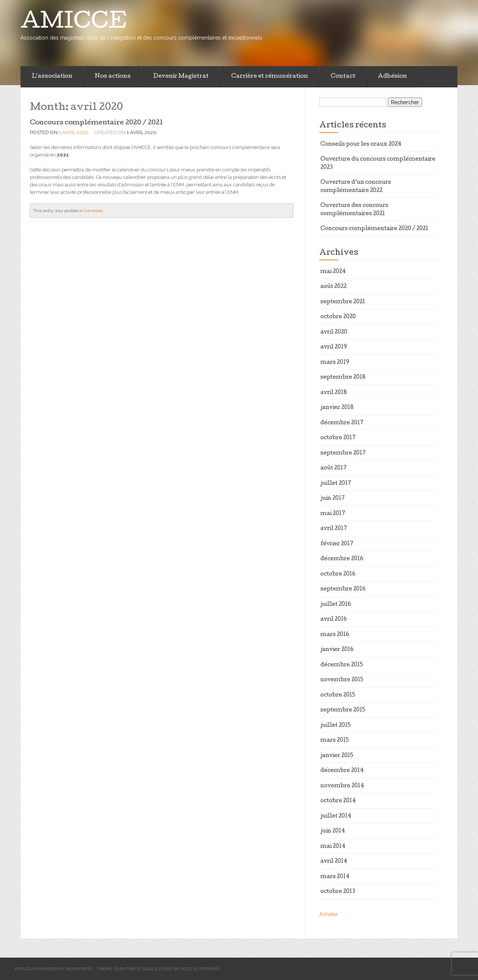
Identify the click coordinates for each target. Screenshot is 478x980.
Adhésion (392, 77)
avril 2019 (334, 347)
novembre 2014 (342, 786)
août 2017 (333, 468)
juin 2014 (333, 831)
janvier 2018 (337, 408)
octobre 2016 (338, 574)
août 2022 (333, 287)
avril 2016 (334, 620)
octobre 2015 (338, 695)
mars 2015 (335, 741)
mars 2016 (335, 635)
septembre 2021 (343, 302)
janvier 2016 (337, 650)
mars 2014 (335, 877)
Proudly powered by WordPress (54, 969)
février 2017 (337, 544)
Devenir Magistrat (181, 77)
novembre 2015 (342, 680)
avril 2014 (334, 862)
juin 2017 (333, 499)
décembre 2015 (342, 665)
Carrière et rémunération (270, 77)
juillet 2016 (336, 605)
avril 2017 (334, 529)
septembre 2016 (343, 589)
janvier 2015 (337, 756)
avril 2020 (334, 332)
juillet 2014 (336, 816)
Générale (93, 211)
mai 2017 (333, 514)
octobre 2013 (338, 892)
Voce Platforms (200, 969)
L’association (52, 77)
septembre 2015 (343, 710)
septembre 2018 (343, 378)
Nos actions (113, 77)
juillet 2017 (336, 484)
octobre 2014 (338, 801)
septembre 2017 (343, 453)
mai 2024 (333, 272)
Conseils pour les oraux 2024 (361, 145)
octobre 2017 (338, 438)
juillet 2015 (336, 726)
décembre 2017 (342, 423)
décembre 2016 (342, 559)
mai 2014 (333, 847)
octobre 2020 (338, 317)
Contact (343, 77)
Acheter (329, 914)
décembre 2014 (342, 771)
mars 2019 (335, 363)
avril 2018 (334, 393)
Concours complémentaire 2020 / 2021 (96, 123)
